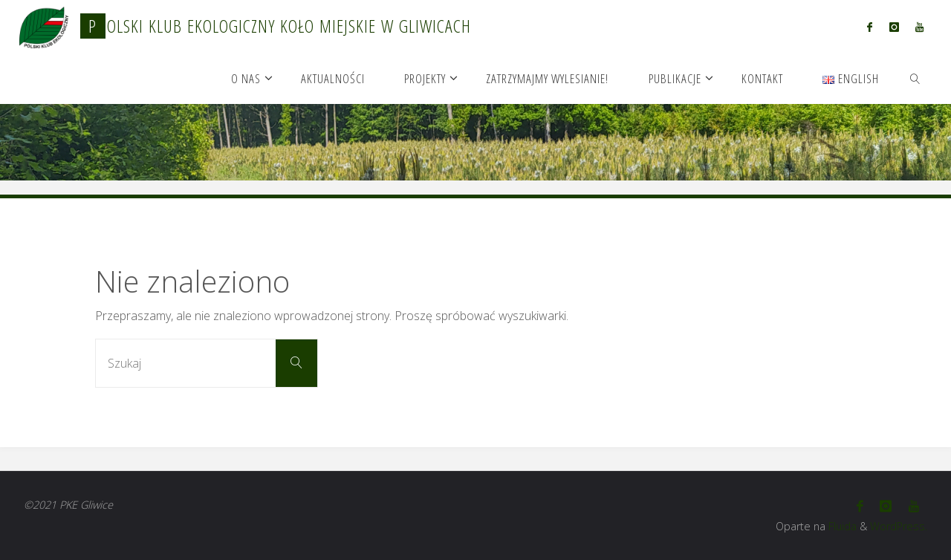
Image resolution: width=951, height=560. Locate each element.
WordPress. (899, 526)
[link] (915, 78)
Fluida (841, 526)
